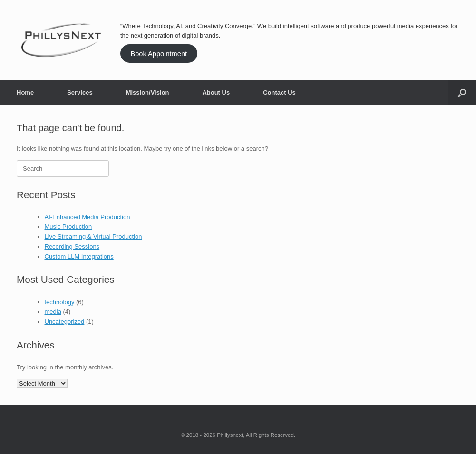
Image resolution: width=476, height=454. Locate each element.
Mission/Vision (148, 92)
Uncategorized (65, 322)
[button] (462, 92)
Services (80, 92)
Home (25, 92)
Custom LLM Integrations (79, 256)
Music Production (68, 227)
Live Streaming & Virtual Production (93, 237)
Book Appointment (159, 54)
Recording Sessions (72, 246)
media (53, 312)
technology (60, 302)
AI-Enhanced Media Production (87, 217)
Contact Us (279, 92)
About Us (216, 92)
